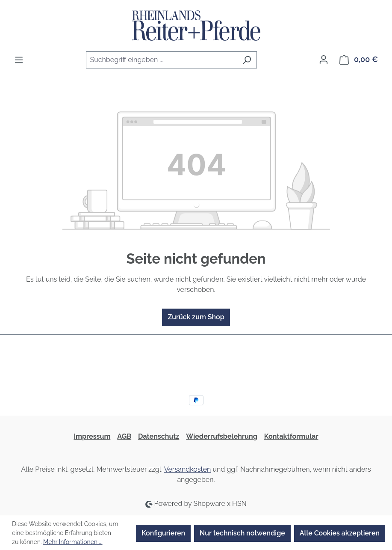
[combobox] (162, 60)
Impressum (92, 436)
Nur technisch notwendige (242, 533)
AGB (124, 436)
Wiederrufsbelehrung (221, 436)
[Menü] (19, 60)
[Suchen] (247, 60)
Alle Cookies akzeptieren (340, 533)
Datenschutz (159, 436)
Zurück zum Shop (196, 317)
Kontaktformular (291, 436)
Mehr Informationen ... (73, 542)
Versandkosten (188, 469)
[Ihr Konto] (324, 59)
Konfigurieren (163, 533)
